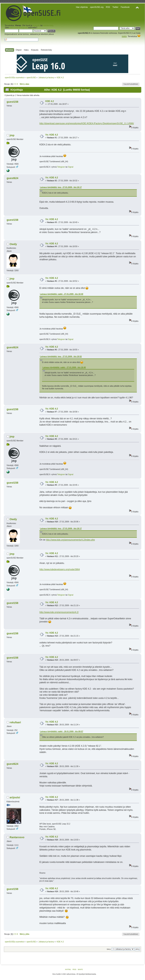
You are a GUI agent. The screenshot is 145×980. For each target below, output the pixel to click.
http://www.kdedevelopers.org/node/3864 (60, 569)
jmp (12, 135)
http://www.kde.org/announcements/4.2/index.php (70, 540)
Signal (71, 167)
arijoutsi (15, 797)
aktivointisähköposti (19, 27)
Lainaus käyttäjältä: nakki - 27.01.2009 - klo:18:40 (62, 294)
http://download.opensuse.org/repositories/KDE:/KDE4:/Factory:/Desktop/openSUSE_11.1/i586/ (87, 123)
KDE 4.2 (50, 101)
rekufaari (15, 722)
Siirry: (109, 949)
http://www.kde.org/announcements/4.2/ (59, 612)
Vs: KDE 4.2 (52, 135)
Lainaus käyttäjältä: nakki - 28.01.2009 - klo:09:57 (62, 732)
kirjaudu (36, 25)
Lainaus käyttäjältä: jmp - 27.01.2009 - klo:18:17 (61, 187)
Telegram (61, 167)
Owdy (13, 244)
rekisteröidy (48, 25)
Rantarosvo (17, 837)
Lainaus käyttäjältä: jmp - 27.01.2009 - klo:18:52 (61, 357)
